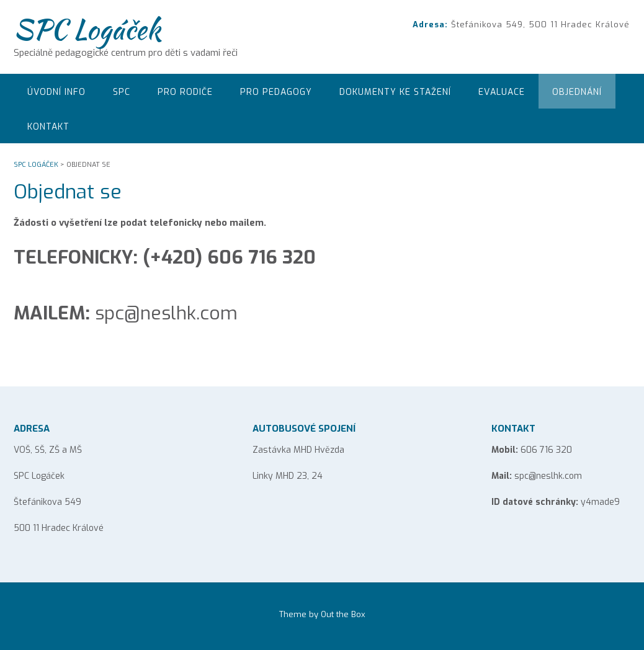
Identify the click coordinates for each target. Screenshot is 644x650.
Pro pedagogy (276, 92)
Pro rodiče (185, 92)
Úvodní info (56, 92)
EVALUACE (502, 92)
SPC (122, 92)
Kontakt (48, 127)
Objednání (577, 92)
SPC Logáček (87, 29)
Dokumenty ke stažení (395, 92)
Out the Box (343, 614)
